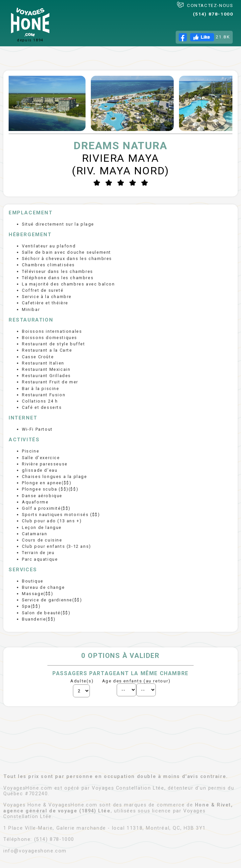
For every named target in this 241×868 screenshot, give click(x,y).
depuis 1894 (30, 25)
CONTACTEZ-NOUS (205, 5)
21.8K (204, 37)
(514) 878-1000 (213, 14)
